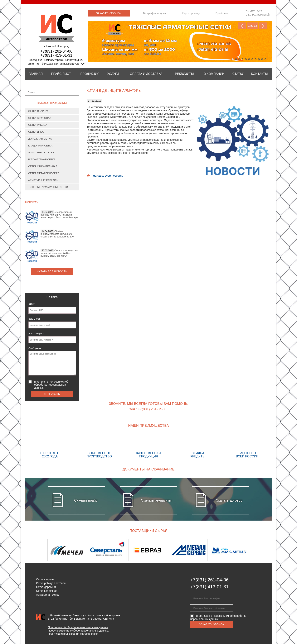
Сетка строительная (43, 166)
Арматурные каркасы (43, 180)
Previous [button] (35, 550)
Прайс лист (223, 13)
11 (265, 59)
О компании (214, 74)
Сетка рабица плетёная (51, 583)
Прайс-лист (61, 74)
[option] (68, 550)
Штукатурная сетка (42, 159)
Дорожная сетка (40, 139)
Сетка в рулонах (40, 118)
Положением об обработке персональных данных (51, 385)
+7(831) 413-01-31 (56, 55)
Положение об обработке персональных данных (78, 627)
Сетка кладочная (47, 591)
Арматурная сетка (41, 153)
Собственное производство (99, 446)
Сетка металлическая (44, 173)
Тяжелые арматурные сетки (48, 187)
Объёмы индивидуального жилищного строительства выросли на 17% (57, 234)
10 (262, 59)
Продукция (90, 74)
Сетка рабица (38, 125)
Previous (242, 26)
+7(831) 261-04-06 (56, 51)
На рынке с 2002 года (50, 446)
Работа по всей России (247, 446)
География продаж (155, 13)
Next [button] (262, 550)
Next (263, 26)
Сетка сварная (39, 111)
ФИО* (32, 304)
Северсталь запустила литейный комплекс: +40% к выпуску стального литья (60, 253)
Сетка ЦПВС (36, 132)
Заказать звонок (109, 13)
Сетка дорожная (46, 587)
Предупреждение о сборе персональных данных (78, 631)
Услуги (113, 74)
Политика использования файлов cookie (73, 634)
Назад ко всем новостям (108, 176)
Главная (36, 74)
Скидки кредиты (198, 446)
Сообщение (35, 348)
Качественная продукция (149, 446)
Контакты (259, 74)
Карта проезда (191, 13)
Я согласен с (51, 385)
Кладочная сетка (40, 146)
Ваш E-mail (34, 319)
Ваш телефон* (36, 334)
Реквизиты (184, 74)
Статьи (238, 74)
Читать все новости (52, 271)
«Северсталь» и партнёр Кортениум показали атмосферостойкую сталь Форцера (59, 215)
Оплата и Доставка (146, 74)
